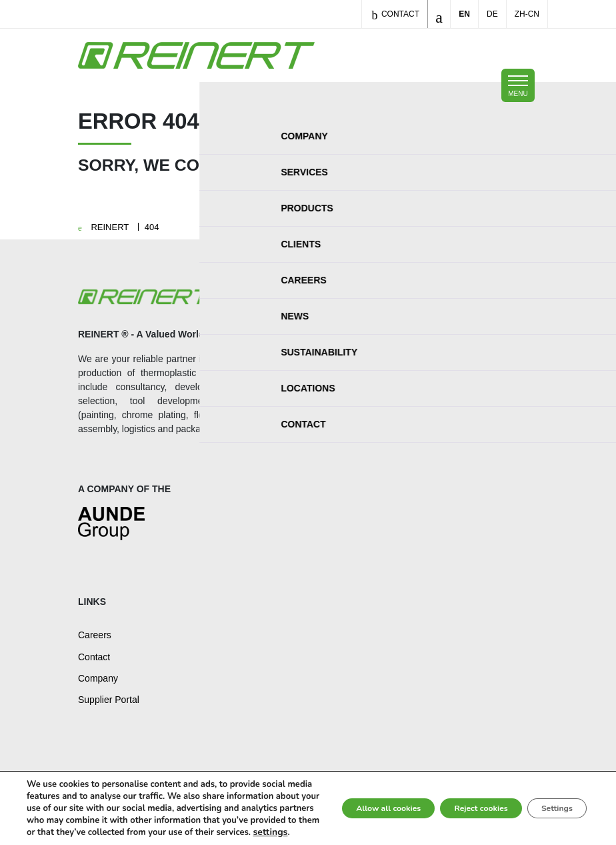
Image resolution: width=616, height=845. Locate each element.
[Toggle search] (439, 14)
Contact (395, 15)
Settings (549, 796)
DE (492, 14)
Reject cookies (455, 796)
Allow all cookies (341, 796)
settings (79, 832)
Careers (95, 635)
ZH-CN (527, 14)
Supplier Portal (109, 700)
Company (98, 678)
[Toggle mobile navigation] (518, 85)
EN (464, 14)
